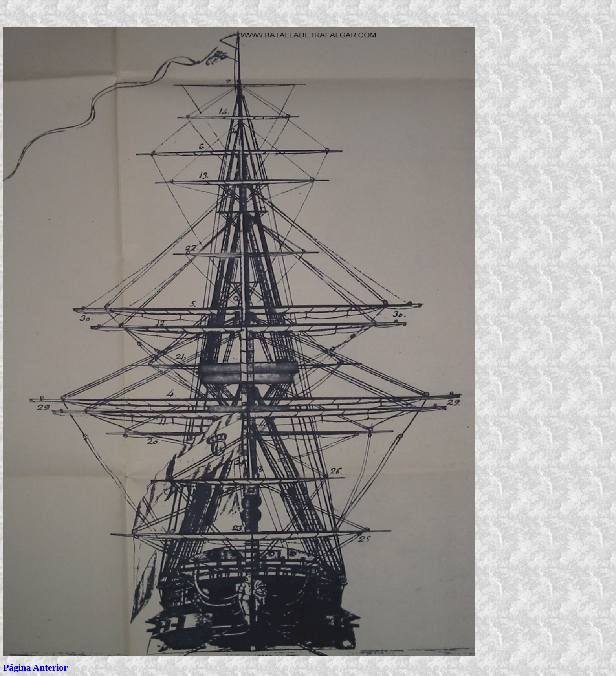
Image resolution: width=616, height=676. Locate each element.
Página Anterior (36, 667)
